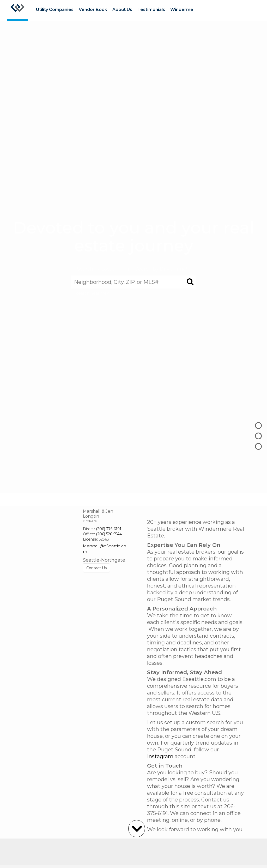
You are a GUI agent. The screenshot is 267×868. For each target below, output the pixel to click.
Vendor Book (93, 10)
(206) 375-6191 (109, 529)
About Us (122, 10)
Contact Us (96, 568)
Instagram (160, 756)
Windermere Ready (191, 10)
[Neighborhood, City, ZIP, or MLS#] (133, 282)
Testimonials (151, 10)
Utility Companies (55, 10)
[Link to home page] (17, 10)
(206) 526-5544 (109, 534)
